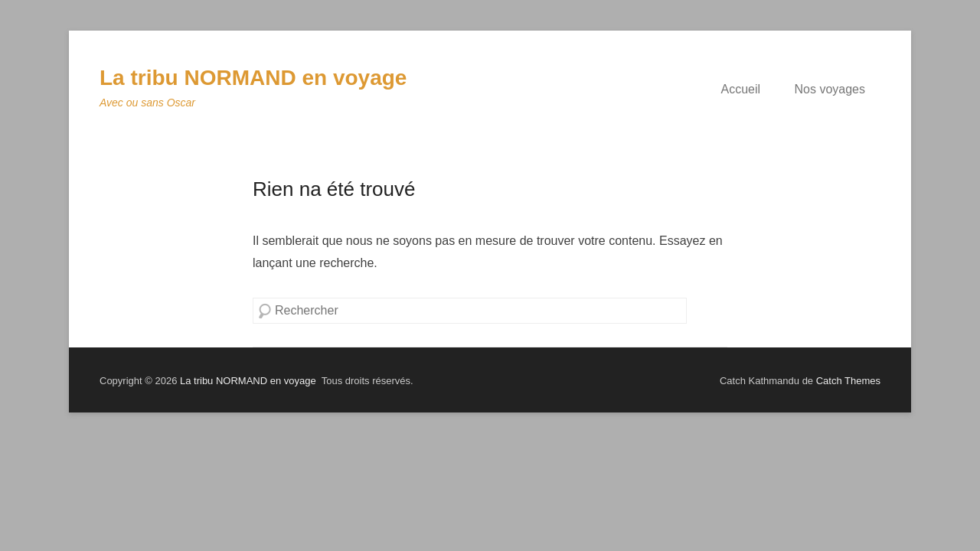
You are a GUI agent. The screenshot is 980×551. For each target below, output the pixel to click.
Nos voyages (830, 89)
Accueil (740, 89)
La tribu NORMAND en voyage (253, 78)
